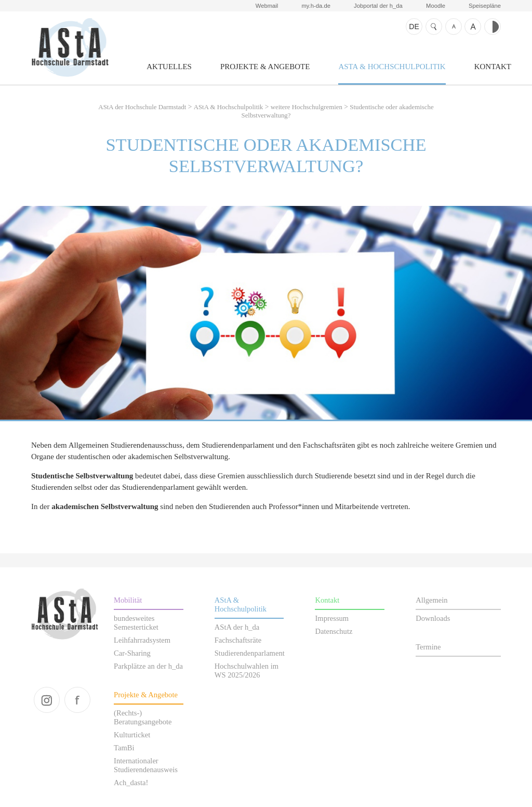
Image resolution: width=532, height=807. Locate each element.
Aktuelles (169, 67)
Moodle (436, 6)
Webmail (267, 6)
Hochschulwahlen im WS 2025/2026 (247, 671)
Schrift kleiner (454, 27)
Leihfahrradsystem (142, 640)
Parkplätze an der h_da (148, 666)
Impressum (332, 618)
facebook (77, 700)
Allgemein (431, 600)
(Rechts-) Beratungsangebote (143, 717)
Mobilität (128, 600)
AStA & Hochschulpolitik (392, 67)
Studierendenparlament (250, 653)
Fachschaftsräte (238, 640)
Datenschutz (334, 631)
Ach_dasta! (131, 783)
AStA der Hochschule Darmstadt (70, 47)
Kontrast (493, 27)
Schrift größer (473, 27)
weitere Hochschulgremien (307, 107)
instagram (47, 700)
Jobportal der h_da (378, 6)
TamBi (124, 748)
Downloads (433, 618)
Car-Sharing (132, 653)
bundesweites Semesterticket (136, 623)
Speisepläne (485, 6)
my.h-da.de (316, 6)
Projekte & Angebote (265, 67)
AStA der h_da (237, 627)
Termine (428, 647)
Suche (434, 27)
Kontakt (493, 67)
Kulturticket (132, 735)
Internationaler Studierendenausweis (146, 765)
